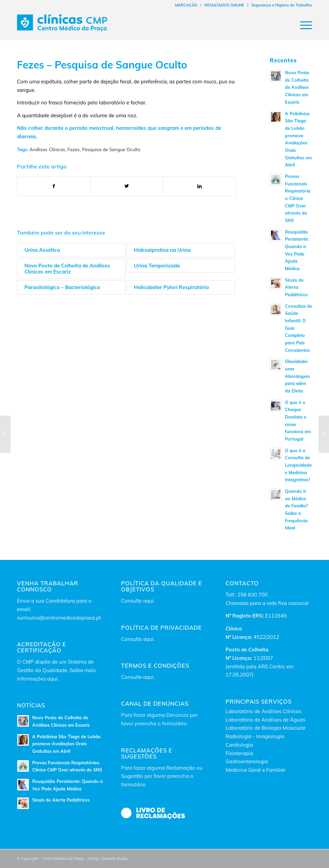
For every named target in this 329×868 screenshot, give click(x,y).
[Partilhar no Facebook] (54, 186)
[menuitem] (186, 5)
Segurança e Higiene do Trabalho (282, 5)
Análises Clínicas (47, 149)
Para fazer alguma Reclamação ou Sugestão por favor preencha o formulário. (162, 776)
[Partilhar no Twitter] (127, 186)
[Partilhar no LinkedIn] (199, 186)
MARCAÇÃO (186, 5)
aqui (148, 601)
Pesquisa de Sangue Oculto (111, 149)
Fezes (74, 149)
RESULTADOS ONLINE (224, 5)
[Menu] (303, 25)
